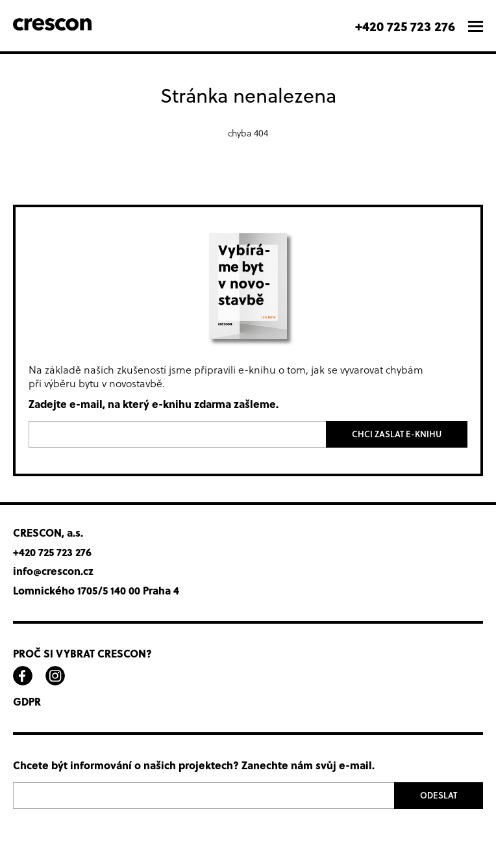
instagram (55, 676)
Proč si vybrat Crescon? (82, 654)
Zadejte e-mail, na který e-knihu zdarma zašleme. (154, 404)
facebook (23, 676)
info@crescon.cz (53, 571)
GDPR (27, 702)
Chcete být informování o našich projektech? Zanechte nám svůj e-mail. (194, 765)
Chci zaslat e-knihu (397, 434)
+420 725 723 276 (405, 26)
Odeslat (439, 795)
